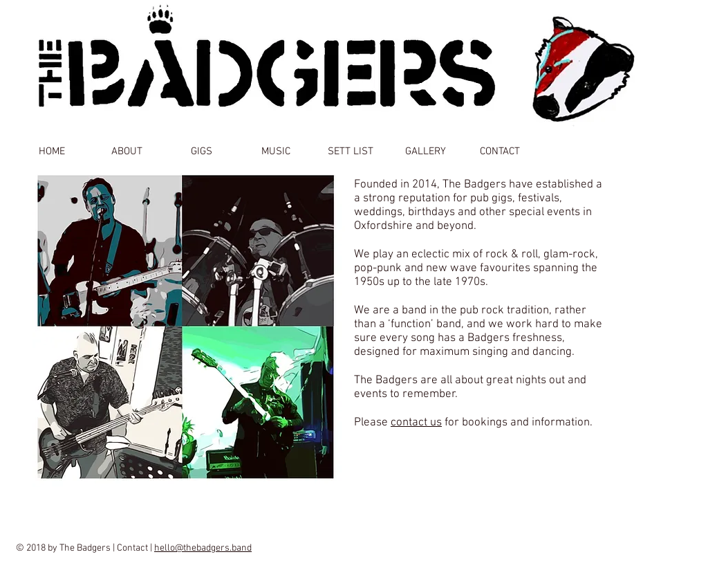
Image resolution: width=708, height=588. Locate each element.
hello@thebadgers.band (203, 548)
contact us (416, 423)
